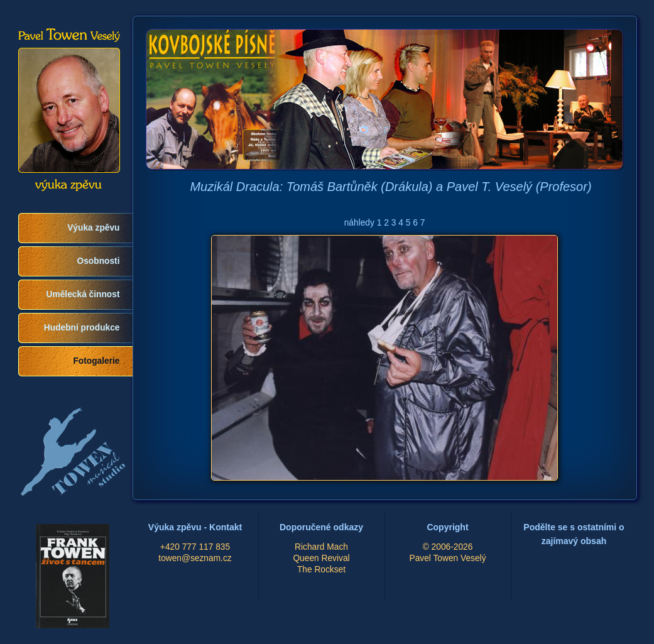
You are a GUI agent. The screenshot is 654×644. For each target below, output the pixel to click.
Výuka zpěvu (93, 228)
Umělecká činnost (83, 294)
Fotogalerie (96, 361)
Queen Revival (321, 558)
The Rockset (321, 570)
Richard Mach (321, 547)
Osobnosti (99, 261)
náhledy (359, 223)
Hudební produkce (82, 328)
